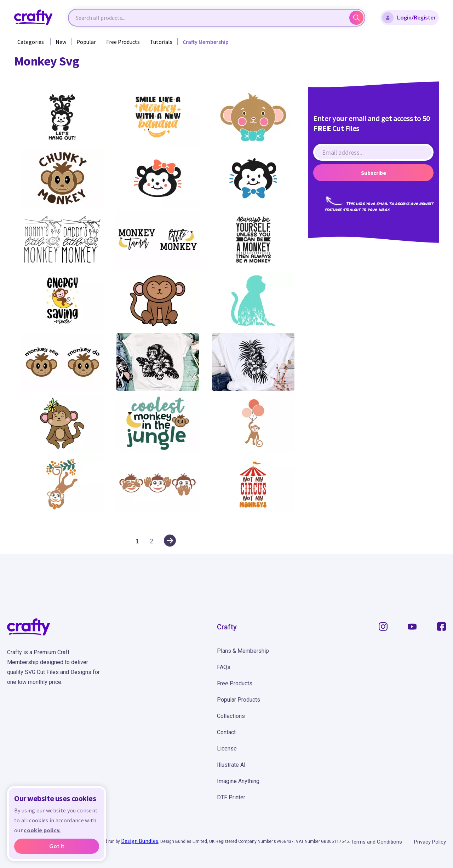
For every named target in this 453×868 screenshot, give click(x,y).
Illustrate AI (231, 765)
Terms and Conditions (376, 842)
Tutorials (161, 42)
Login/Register (409, 18)
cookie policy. (42, 830)
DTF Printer (231, 797)
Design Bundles (140, 841)
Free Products (123, 42)
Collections (231, 716)
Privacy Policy (430, 842)
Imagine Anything (238, 781)
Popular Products (239, 700)
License (227, 749)
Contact (226, 732)
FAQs (224, 667)
